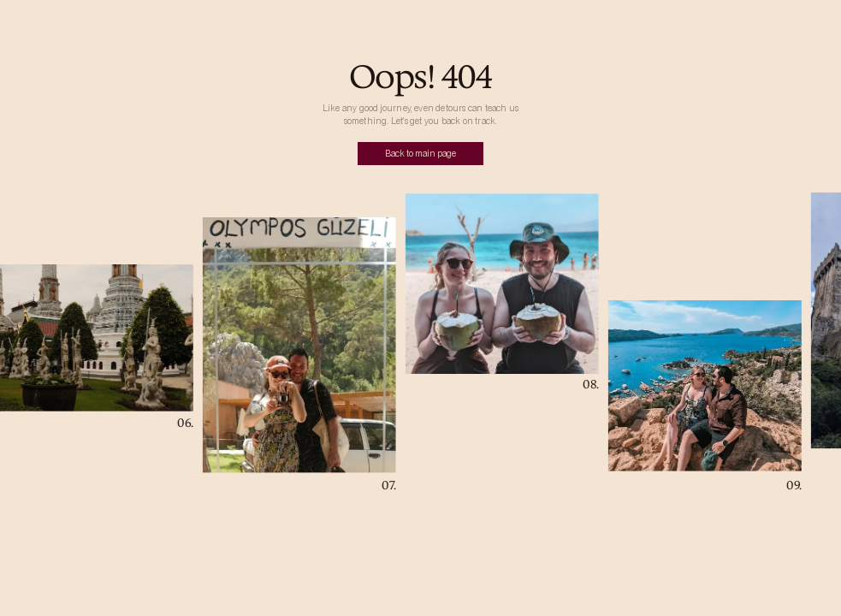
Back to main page (420, 154)
